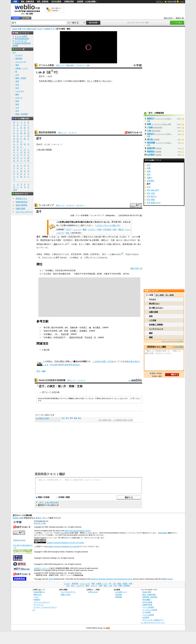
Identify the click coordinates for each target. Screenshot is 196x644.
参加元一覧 (180, 18)
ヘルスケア (20, 91)
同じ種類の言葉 (30, 29)
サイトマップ (39, 605)
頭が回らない (154, 303)
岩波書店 (83, 331)
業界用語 (19, 58)
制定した (52, 81)
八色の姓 (40, 150)
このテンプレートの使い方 (108, 225)
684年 (64, 237)
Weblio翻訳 (147, 600)
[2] (122, 253)
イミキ (47, 144)
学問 (17, 81)
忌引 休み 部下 (153, 190)
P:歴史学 (67, 365)
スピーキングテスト (24, 212)
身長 (151, 316)
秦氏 (103, 240)
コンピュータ (21, 62)
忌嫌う (150, 178)
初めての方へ (169, 18)
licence (170, 579)
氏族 (48, 240)
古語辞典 (80, 1)
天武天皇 (43, 81)
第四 (81, 81)
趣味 (17, 94)
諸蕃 (149, 124)
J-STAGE (107, 229)
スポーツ (19, 98)
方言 (17, 111)
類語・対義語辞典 (27, 1)
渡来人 (98, 81)
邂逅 (151, 333)
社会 (40, 29)
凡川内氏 (67, 240)
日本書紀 (48, 334)
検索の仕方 (38, 594)
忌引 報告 (151, 200)
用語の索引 (70, 65)
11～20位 (160, 295)
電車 (17, 65)
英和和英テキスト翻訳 (50, 474)
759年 (86, 254)
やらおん (153, 299)
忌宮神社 (151, 181)
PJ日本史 (75, 365)
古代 (54, 392)
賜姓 (56, 244)
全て (14, 52)
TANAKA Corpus (19, 540)
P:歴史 (59, 365)
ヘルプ (182, 1)
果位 (80, 418)
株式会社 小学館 (40, 523)
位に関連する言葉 (42, 418)
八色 (58, 81)
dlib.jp (121, 229)
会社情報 (119, 594)
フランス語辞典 (148, 607)
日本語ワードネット (41, 568)
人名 (17, 108)
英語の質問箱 (21, 205)
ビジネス (19, 55)
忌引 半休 (151, 193)
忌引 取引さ (152, 196)
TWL (68, 233)
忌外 (149, 174)
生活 (17, 88)
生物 (17, 101)
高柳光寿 (74, 328)
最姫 (76, 418)
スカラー (92, 229)
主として (91, 81)
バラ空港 (153, 320)
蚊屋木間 (151, 148)
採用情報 (119, 597)
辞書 (15, 1)
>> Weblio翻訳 (178, 347)
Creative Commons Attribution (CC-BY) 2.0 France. (65, 543)
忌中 (149, 165)
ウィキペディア (46, 205)
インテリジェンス (156, 329)
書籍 (85, 229)
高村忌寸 (151, 134)
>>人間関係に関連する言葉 (123, 420)
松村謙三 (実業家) (156, 325)
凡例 (88, 65)
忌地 (149, 171)
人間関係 (47, 29)
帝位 (63, 418)
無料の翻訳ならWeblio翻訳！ (57, 9)
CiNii (99, 229)
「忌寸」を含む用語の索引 (48, 502)
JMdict (51, 579)
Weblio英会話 (22, 202)
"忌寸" (69, 229)
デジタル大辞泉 (46, 65)
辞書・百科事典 (22, 114)
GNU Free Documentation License (78, 531)
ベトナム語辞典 (148, 615)
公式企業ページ (121, 592)
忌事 (149, 168)
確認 (151, 337)
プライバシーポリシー (42, 602)
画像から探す (66, 594)
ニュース (77, 229)
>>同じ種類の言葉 (104, 420)
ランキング (80, 65)
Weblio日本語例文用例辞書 (52, 380)
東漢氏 (97, 240)
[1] (68, 243)
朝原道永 (151, 151)
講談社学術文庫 (76, 337)
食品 (17, 104)
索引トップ (60, 65)
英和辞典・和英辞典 (150, 597)
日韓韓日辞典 (69, 1)
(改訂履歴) (64, 533)
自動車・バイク (22, 68)
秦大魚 (150, 139)
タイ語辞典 (147, 612)
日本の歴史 (59, 361)
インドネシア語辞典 (150, 610)
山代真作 (151, 155)
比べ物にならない (156, 308)
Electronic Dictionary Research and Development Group (111, 579)
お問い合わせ (93, 592)
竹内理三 (83, 328)
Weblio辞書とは (39, 592)
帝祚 (67, 418)
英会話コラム (21, 198)
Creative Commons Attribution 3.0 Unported (63, 546)
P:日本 (53, 365)
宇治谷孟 (88, 337)
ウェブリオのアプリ (68, 592)
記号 (15, 190)
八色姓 (150, 127)
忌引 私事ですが (154, 203)
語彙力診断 (20, 208)
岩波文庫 (65, 334)
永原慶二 (74, 331)
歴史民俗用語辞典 (47, 132)
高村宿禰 (151, 143)
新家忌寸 (151, 118)
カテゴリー (80, 205)
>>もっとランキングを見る (173, 341)
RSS (108, 628)
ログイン (160, 1)
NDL (115, 229)
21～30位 (170, 295)
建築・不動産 (21, 78)
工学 (17, 75)
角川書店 (97, 328)
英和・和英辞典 (43, 1)
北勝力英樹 (153, 312)
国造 (42, 240)
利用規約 (37, 600)
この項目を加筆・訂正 (102, 361)
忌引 (149, 187)
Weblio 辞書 (172, 1)
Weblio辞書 (162, 533)
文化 (17, 85)
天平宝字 (75, 254)
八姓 (149, 131)
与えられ (106, 81)
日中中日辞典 (56, 1)
